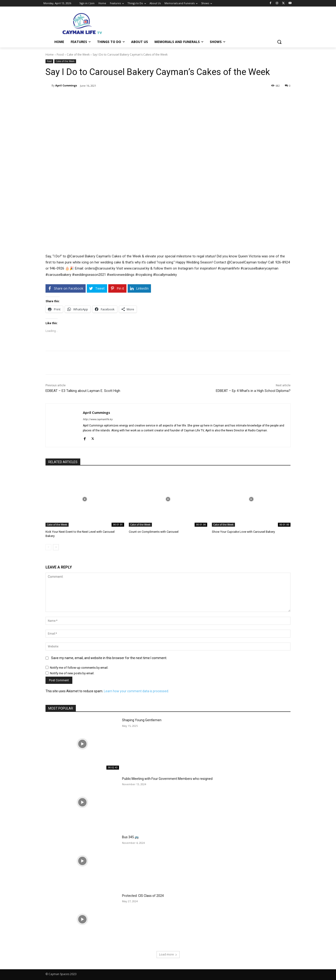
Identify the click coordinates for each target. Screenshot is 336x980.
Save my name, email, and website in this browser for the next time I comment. (109, 658)
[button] (279, 42)
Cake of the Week (78, 55)
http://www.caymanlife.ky (98, 419)
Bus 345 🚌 (130, 837)
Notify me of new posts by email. (72, 673)
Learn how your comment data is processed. (136, 691)
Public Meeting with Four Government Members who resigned (167, 779)
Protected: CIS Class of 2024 (143, 896)
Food (60, 55)
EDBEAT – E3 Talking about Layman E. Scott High (83, 391)
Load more (168, 954)
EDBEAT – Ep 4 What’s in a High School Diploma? (253, 391)
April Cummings (66, 85)
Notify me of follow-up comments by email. (79, 668)
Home (50, 55)
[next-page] (56, 547)
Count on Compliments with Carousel (154, 532)
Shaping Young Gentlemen (142, 720)
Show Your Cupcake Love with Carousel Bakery (243, 532)
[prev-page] (48, 547)
